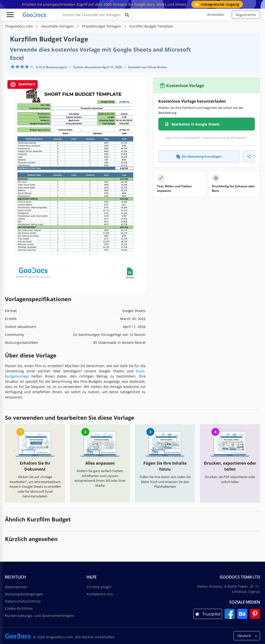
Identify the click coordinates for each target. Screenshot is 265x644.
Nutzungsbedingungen (24, 594)
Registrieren (246, 15)
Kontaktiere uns (100, 594)
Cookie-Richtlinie (19, 608)
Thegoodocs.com (19, 26)
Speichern (23, 84)
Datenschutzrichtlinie (23, 601)
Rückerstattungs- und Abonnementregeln (40, 616)
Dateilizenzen (16, 587)
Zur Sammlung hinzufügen (199, 156)
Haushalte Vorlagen (58, 26)
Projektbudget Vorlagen (102, 26)
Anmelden (216, 15)
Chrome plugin (99, 587)
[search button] (127, 15)
